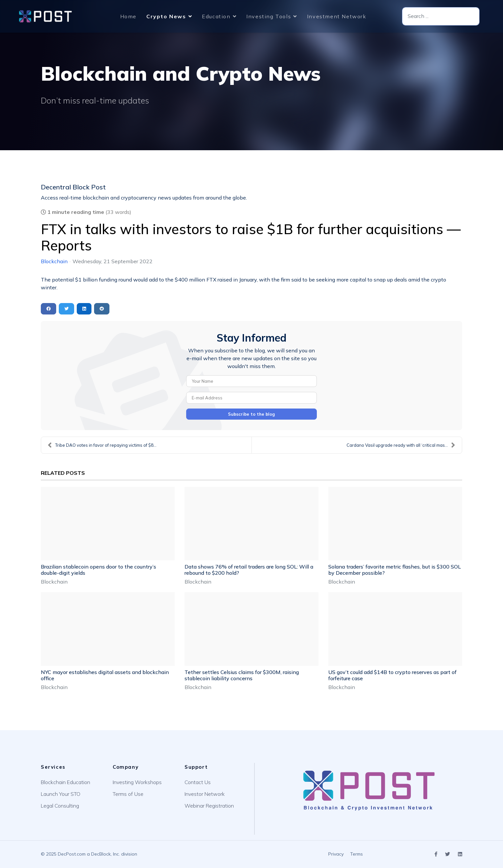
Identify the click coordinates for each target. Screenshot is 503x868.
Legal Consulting (60, 806)
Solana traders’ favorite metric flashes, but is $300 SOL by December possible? (395, 570)
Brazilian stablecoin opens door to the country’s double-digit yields (98, 570)
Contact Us (198, 782)
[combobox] (441, 16)
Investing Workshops (137, 782)
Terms (357, 854)
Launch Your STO (61, 794)
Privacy (336, 854)
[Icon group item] (436, 854)
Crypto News (166, 16)
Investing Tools (269, 16)
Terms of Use (128, 794)
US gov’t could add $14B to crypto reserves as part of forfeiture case (392, 675)
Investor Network (205, 794)
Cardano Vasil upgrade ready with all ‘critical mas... (401, 445)
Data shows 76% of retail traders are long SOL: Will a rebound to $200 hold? (249, 570)
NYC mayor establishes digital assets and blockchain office (105, 675)
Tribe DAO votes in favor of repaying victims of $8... (102, 445)
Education (216, 16)
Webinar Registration (209, 806)
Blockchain (54, 261)
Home (128, 16)
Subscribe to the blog (252, 414)
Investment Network (337, 16)
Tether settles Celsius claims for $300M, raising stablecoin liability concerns (242, 675)
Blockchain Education (65, 782)
